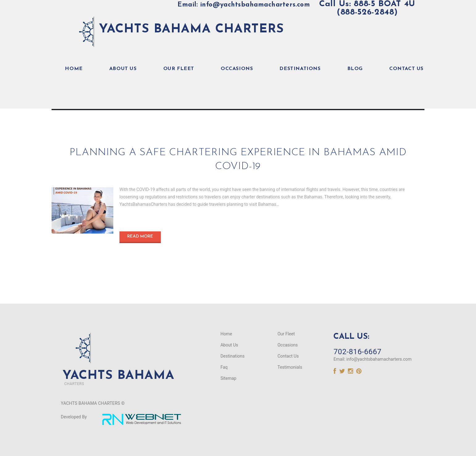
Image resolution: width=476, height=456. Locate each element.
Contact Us (406, 68)
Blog (355, 68)
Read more (140, 236)
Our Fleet (179, 68)
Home (74, 68)
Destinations (300, 68)
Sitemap (228, 378)
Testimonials (290, 367)
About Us (123, 68)
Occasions (237, 68)
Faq (224, 367)
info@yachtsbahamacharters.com (379, 359)
